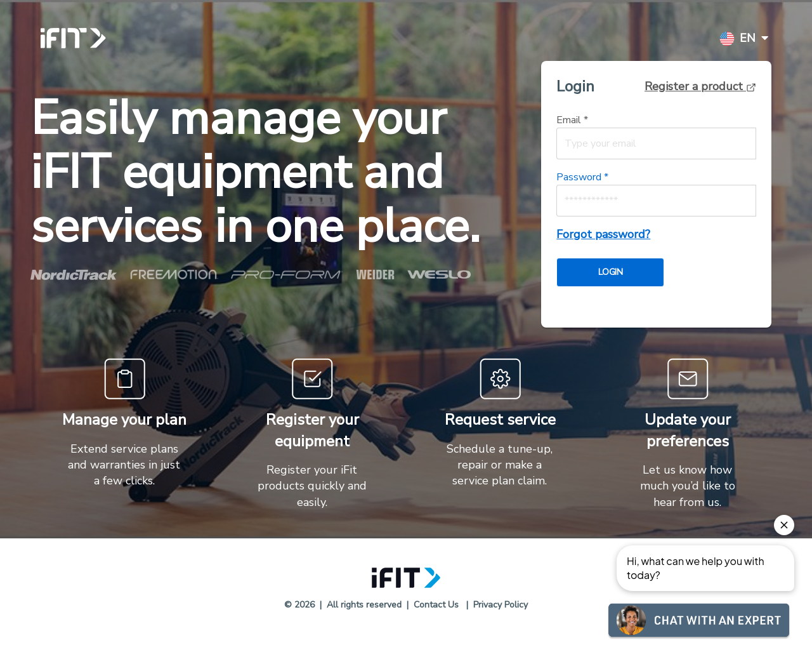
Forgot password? (603, 234)
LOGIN (610, 272)
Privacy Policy (501, 605)
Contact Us (436, 605)
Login (575, 86)
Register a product (700, 86)
